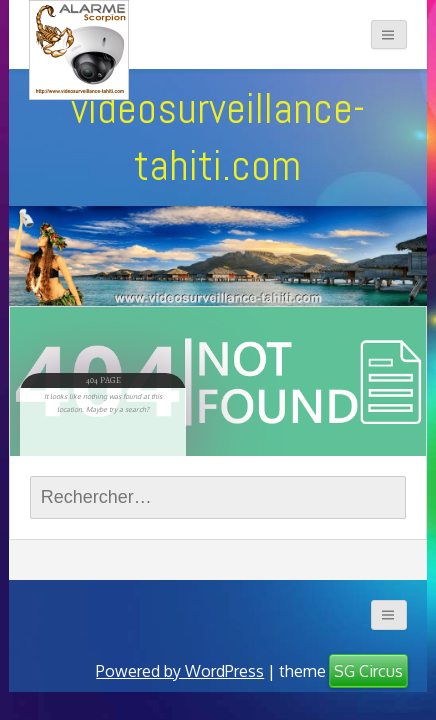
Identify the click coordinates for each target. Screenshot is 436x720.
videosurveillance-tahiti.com (218, 136)
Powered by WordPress (180, 671)
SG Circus (368, 671)
